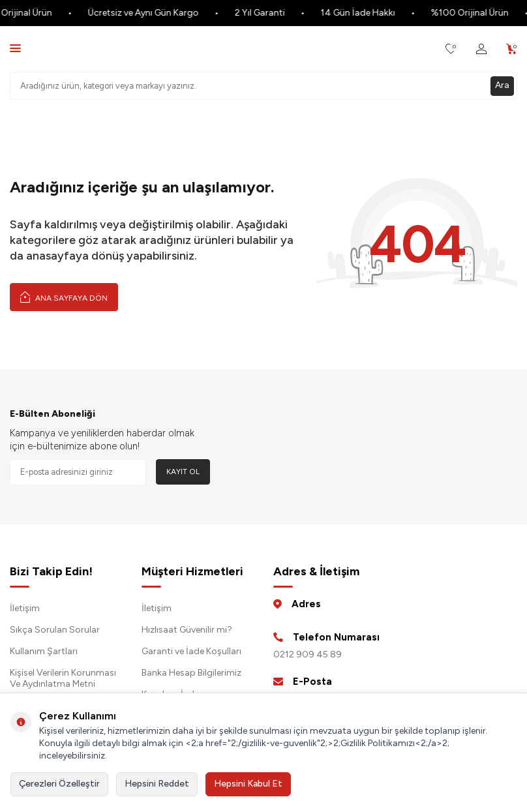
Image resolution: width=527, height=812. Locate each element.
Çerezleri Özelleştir (59, 784)
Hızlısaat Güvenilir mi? (187, 630)
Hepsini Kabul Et (248, 784)
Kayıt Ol (183, 472)
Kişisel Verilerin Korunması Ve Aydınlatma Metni (63, 678)
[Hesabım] (481, 49)
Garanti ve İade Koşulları (191, 651)
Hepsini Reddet (157, 784)
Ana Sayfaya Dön (64, 297)
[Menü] (15, 48)
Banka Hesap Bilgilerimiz (191, 673)
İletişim (25, 608)
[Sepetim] (512, 49)
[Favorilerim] (451, 49)
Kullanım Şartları (44, 651)
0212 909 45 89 (308, 654)
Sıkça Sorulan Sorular (55, 630)
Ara (502, 85)
